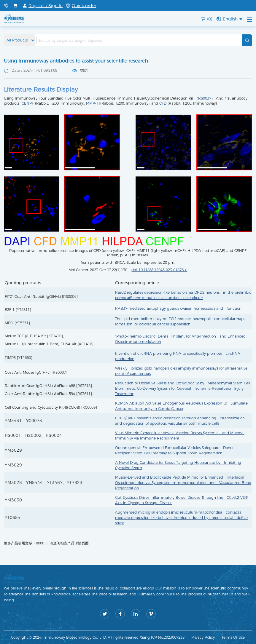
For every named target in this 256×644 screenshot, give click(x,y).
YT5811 (23, 310)
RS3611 (84, 394)
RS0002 (33, 435)
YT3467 (55, 482)
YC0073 (34, 421)
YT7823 (75, 482)
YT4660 (24, 358)
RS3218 (84, 386)
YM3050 (13, 500)
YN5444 (34, 482)
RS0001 (13, 435)
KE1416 (85, 344)
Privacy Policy (203, 637)
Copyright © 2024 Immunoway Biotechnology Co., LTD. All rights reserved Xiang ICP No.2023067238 (98, 637)
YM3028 (13, 482)
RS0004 (70, 297)
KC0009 (89, 407)
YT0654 (13, 517)
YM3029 (13, 450)
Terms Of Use (233, 637)
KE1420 (55, 336)
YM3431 (13, 421)
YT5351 (22, 323)
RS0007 (59, 372)
